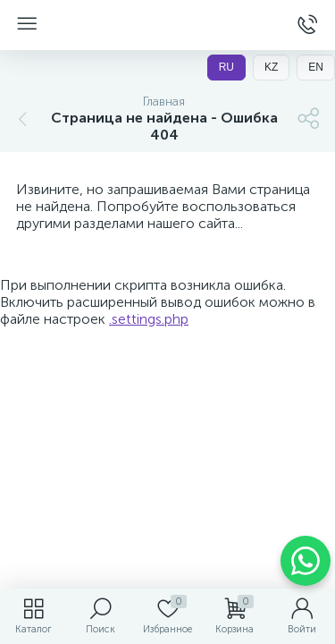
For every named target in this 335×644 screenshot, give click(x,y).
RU (226, 67)
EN (316, 67)
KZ (271, 67)
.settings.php (149, 319)
